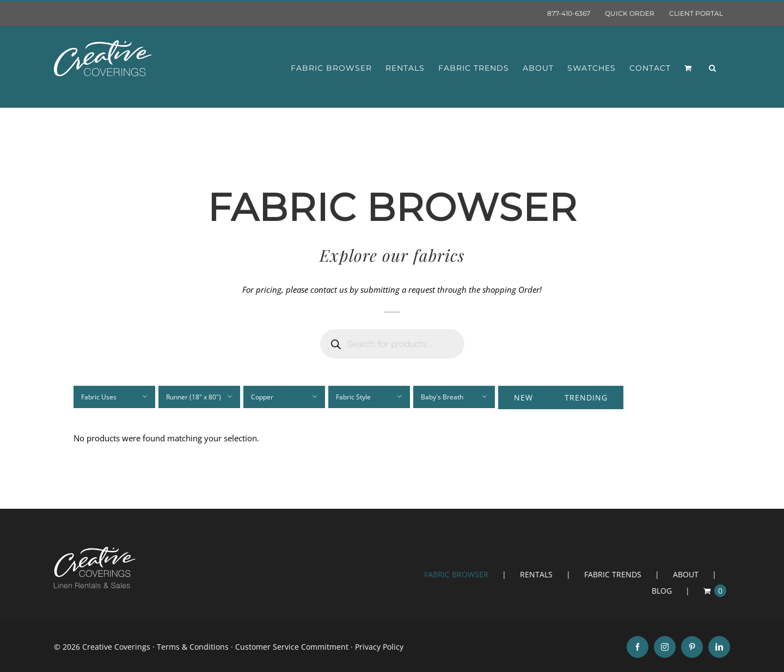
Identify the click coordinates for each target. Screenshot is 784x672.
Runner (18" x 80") (194, 397)
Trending (586, 397)
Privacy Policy (379, 647)
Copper (262, 397)
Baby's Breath (442, 397)
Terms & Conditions (193, 647)
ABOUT (686, 574)
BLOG (662, 591)
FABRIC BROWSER (456, 574)
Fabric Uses (99, 397)
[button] (713, 68)
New (523, 397)
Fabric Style (353, 397)
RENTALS (536, 574)
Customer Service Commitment (292, 647)
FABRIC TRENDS (613, 574)
